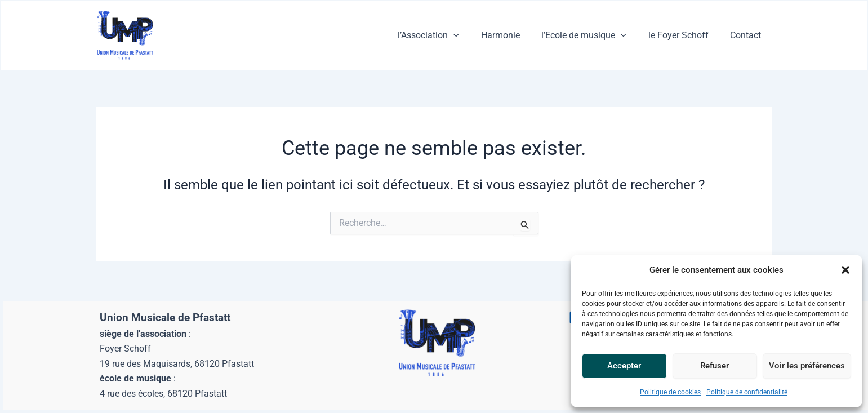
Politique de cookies (670, 392)
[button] (845, 270)
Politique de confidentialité (747, 392)
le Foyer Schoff (684, 35)
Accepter (624, 366)
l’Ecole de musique (593, 35)
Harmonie (513, 35)
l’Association (445, 35)
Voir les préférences (807, 366)
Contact (748, 35)
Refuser (715, 366)
